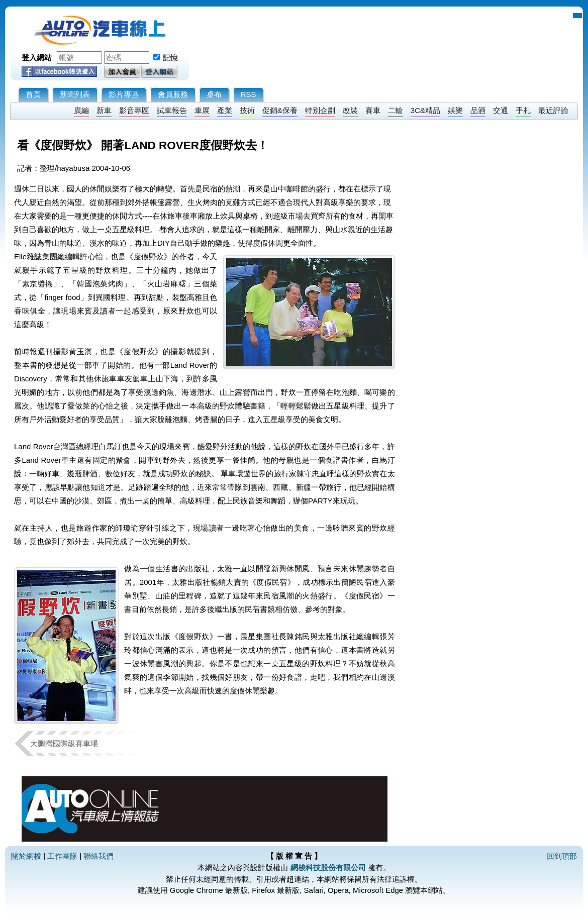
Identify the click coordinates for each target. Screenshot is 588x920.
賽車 (373, 110)
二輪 (396, 110)
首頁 (33, 94)
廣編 (81, 110)
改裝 (350, 110)
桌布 (214, 94)
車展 (202, 110)
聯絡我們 (99, 856)
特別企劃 (320, 110)
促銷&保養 (280, 110)
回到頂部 (562, 856)
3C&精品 (425, 110)
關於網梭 (26, 856)
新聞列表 (75, 94)
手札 (523, 110)
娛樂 (455, 110)
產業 (225, 110)
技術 (247, 110)
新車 (104, 110)
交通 (501, 110)
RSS (249, 94)
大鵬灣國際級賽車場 (64, 743)
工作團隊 (62, 856)
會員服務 (173, 94)
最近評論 (553, 110)
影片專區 (124, 94)
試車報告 (172, 110)
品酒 (478, 110)
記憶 (170, 58)
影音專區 (134, 110)
